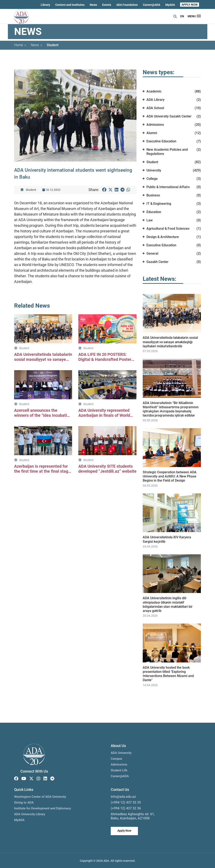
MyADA (170, 5)
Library (45, 5)
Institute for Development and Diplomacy (42, 808)
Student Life (119, 770)
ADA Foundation (127, 5)
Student (53, 45)
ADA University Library (30, 814)
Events (107, 5)
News (93, 5)
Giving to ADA (24, 802)
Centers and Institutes (70, 5)
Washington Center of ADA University (40, 796)
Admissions (119, 764)
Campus (116, 758)
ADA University (121, 752)
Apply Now (124, 830)
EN (182, 16)
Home (20, 45)
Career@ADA (152, 5)
